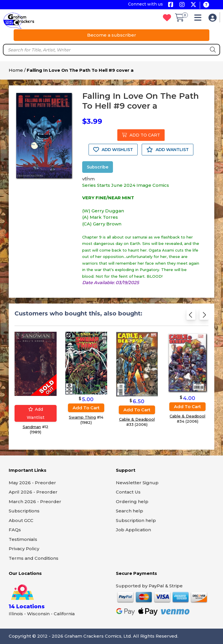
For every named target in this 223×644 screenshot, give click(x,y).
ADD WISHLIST (113, 150)
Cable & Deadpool (137, 419)
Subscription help (136, 520)
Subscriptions (24, 511)
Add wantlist (36, 413)
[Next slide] (204, 316)
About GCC (21, 520)
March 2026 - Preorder (35, 502)
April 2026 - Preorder (33, 492)
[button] (199, 19)
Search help (130, 511)
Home (16, 70)
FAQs (15, 530)
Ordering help (132, 502)
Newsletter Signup (137, 483)
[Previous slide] (191, 316)
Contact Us (128, 492)
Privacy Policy (24, 549)
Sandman (32, 426)
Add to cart (86, 408)
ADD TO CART (141, 135)
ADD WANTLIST (168, 150)
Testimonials (23, 539)
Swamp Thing (82, 417)
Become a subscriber (112, 35)
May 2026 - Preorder (32, 483)
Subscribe (98, 167)
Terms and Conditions (34, 558)
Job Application (133, 530)
